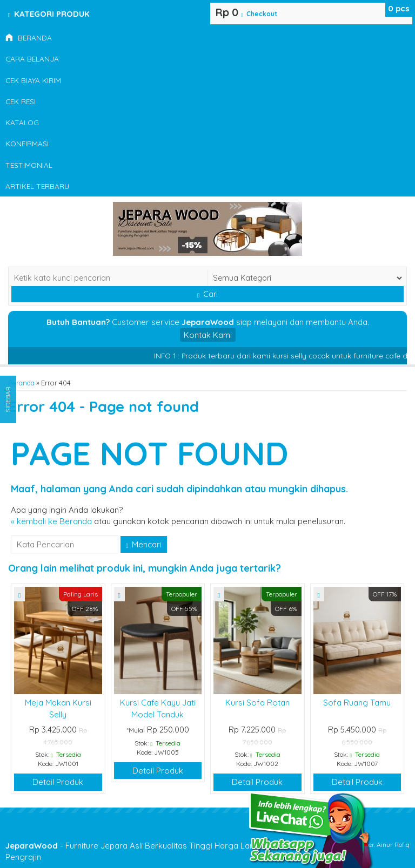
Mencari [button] (144, 544)
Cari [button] (207, 294)
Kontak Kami (208, 335)
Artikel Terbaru (37, 186)
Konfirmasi (27, 143)
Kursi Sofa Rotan (257, 703)
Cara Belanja (32, 59)
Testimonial (29, 165)
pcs (399, 8)
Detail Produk (58, 782)
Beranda (29, 38)
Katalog (22, 122)
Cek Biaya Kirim (33, 80)
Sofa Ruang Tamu (357, 703)
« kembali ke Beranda (51, 521)
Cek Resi (21, 101)
